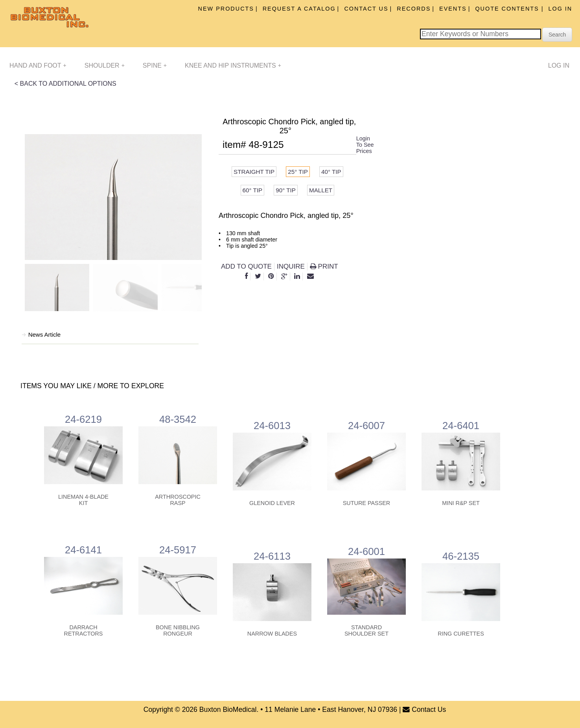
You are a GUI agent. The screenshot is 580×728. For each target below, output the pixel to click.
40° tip (331, 172)
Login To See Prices (365, 145)
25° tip (298, 172)
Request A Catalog (299, 9)
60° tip (253, 190)
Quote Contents (508, 9)
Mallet (321, 190)
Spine (155, 65)
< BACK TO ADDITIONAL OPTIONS (65, 84)
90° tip (286, 190)
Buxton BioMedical (228, 710)
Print (324, 266)
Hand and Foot (38, 65)
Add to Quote (246, 266)
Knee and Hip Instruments (233, 65)
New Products (226, 9)
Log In (560, 9)
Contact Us (366, 9)
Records (414, 9)
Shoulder (105, 65)
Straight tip (254, 172)
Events (453, 9)
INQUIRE (291, 266)
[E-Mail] (310, 276)
